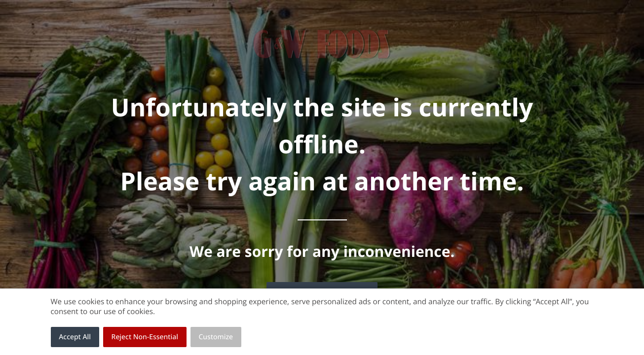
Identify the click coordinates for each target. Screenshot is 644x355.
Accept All (75, 337)
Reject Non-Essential (145, 337)
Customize (216, 337)
